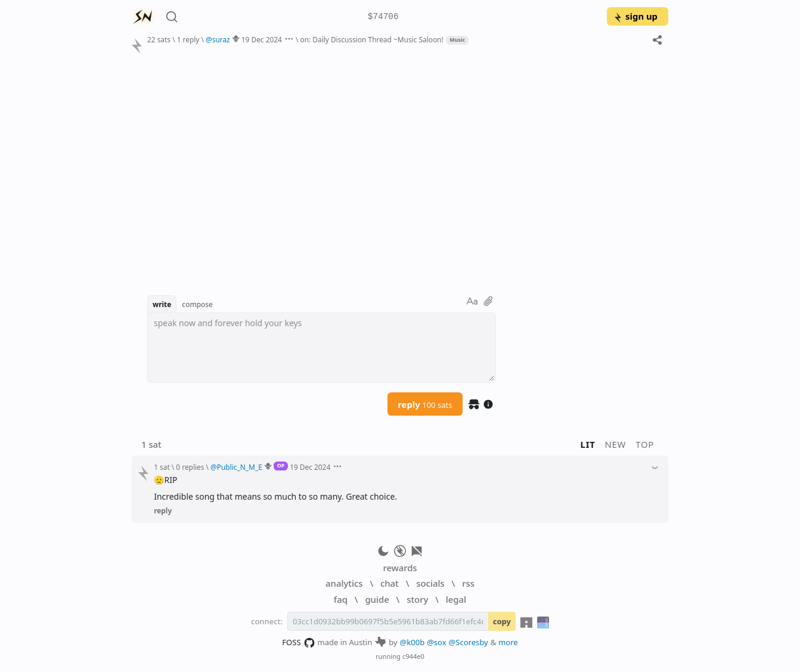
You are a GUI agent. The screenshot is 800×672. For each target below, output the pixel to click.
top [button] (645, 444)
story (417, 599)
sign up (635, 16)
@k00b (413, 642)
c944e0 (413, 656)
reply (425, 404)
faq (341, 599)
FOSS (298, 643)
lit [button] (588, 444)
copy (502, 621)
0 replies (190, 467)
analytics (344, 583)
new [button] (616, 444)
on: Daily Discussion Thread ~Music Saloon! (371, 39)
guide (377, 599)
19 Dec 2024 (262, 39)
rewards (400, 568)
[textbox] (322, 348)
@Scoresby (469, 642)
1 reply (188, 39)
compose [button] (197, 304)
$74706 (383, 17)
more (508, 642)
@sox (436, 642)
